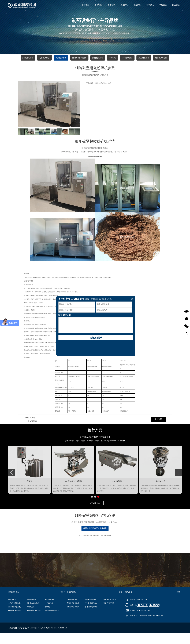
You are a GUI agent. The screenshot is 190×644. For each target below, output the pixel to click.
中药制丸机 (12, 600)
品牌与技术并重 (72, 600)
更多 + (63, 592)
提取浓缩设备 (50, 600)
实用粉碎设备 (61, 58)
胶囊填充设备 (28, 58)
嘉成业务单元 (14, 592)
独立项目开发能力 (110, 600)
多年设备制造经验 (91, 607)
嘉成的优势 (71, 592)
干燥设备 (113, 58)
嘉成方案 (111, 5)
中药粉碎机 (49, 603)
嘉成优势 (137, 5)
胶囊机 (47, 607)
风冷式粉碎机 (31, 600)
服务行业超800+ (91, 600)
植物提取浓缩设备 (79, 58)
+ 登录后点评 (107, 535)
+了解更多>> (95, 503)
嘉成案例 (98, 5)
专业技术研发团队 (73, 607)
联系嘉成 (176, 5)
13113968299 (142, 600)
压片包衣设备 (144, 58)
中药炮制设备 (127, 58)
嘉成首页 (85, 5)
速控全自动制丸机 (33, 603)
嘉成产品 (124, 5)
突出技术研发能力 (91, 603)
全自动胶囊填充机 (14, 607)
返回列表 (158, 419)
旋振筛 (34, 421)
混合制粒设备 (98, 58)
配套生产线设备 (161, 58)
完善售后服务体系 (73, 603)
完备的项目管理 (109, 603)
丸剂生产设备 (44, 58)
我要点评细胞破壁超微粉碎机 (95, 528)
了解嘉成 (163, 5)
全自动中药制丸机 (14, 603)
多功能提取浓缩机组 (34, 610)
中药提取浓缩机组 (14, 610)
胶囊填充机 (31, 607)
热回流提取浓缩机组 (52, 610)
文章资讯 (150, 5)
